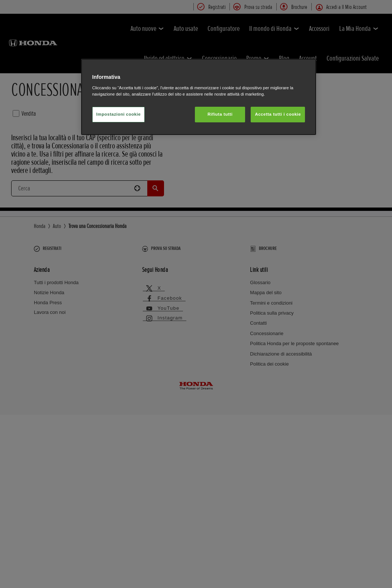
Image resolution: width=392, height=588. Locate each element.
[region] (199, 97)
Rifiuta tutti (220, 114)
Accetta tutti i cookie (278, 114)
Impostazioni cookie (119, 114)
